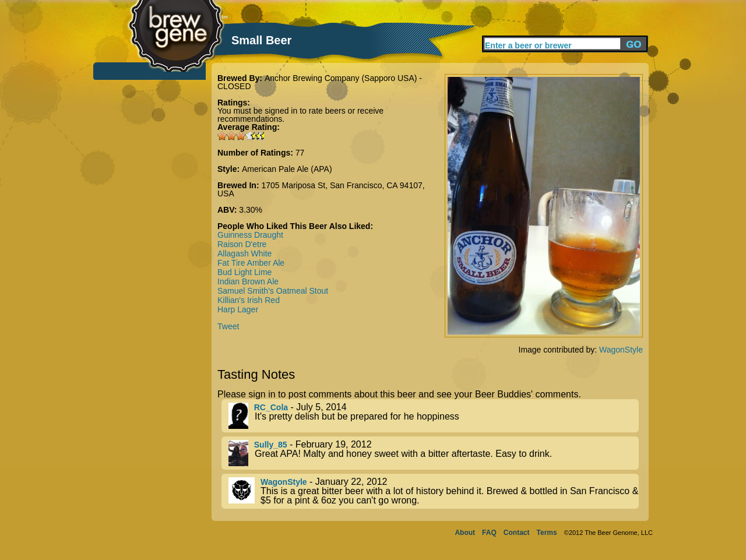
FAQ (489, 533)
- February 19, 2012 (434, 453)
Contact (517, 533)
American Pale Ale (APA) (287, 169)
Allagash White (244, 253)
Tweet (228, 326)
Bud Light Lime (244, 272)
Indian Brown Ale (248, 281)
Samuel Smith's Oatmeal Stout (273, 291)
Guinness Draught (250, 235)
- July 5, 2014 (434, 416)
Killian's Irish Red (249, 300)
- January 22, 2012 (434, 491)
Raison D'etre (242, 244)
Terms (547, 533)
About (465, 533)
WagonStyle (621, 350)
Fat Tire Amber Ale (251, 263)
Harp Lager (238, 309)
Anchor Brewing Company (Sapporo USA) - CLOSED (320, 82)
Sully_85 (271, 445)
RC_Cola (271, 407)
